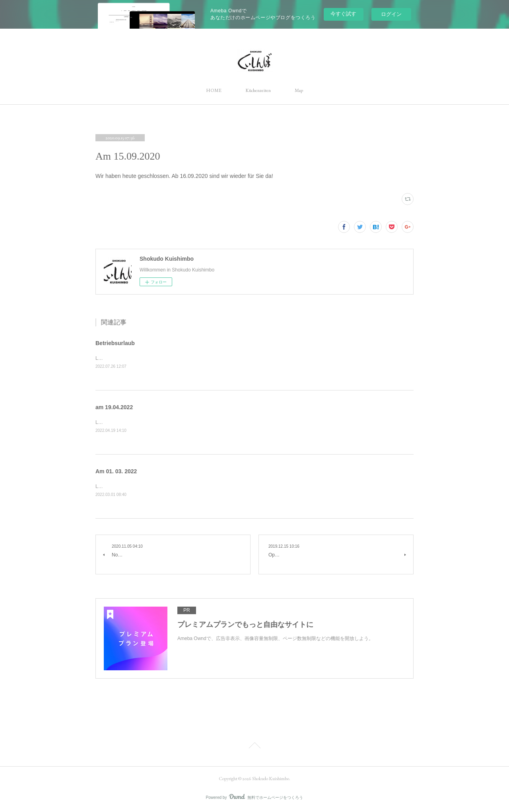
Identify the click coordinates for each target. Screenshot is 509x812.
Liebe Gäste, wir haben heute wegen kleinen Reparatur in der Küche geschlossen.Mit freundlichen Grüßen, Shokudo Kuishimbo (231, 423)
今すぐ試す (343, 14)
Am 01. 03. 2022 (116, 472)
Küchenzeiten (258, 90)
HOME (214, 90)
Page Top (254, 748)
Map (299, 90)
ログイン (391, 14)
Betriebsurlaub (115, 343)
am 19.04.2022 (114, 408)
